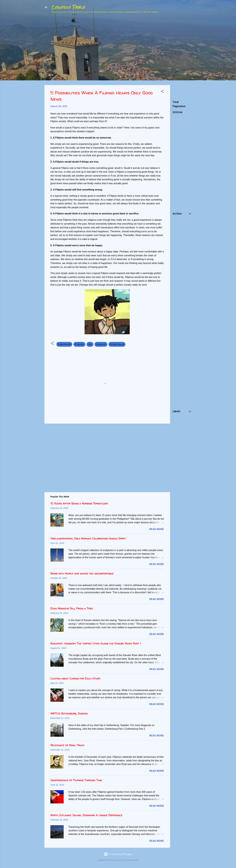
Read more (157, 529)
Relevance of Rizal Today (67, 745)
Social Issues (117, 344)
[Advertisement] (195, 38)
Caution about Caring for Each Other (75, 678)
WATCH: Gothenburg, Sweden (69, 713)
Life (90, 344)
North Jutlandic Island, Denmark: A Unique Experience (86, 815)
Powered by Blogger (118, 854)
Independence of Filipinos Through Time (76, 780)
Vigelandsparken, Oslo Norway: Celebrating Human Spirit (88, 538)
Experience (64, 344)
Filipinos (79, 344)
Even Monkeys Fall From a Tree (72, 608)
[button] (162, 92)
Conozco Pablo (68, 7)
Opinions (101, 344)
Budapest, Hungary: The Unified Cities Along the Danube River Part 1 (96, 643)
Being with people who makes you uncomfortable (82, 573)
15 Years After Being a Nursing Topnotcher (79, 503)
